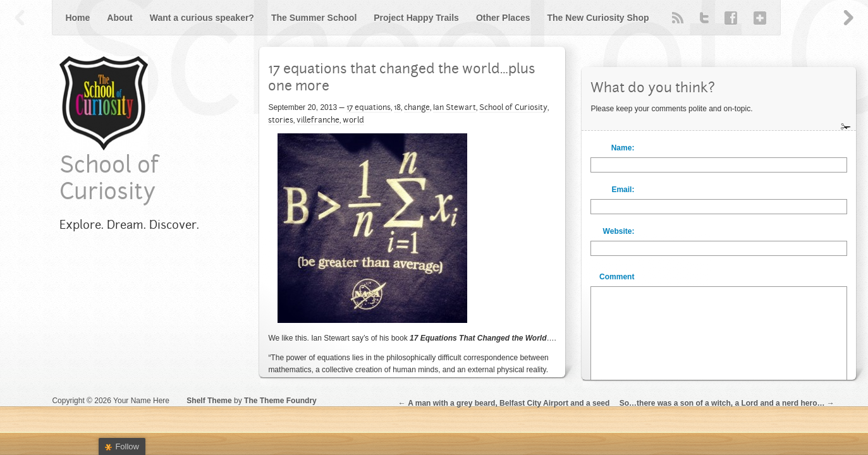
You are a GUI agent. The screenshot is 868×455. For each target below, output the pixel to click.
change (417, 108)
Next (848, 18)
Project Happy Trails (416, 18)
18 (397, 108)
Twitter (704, 18)
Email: (623, 190)
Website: (619, 231)
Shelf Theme (209, 401)
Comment (617, 277)
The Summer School (314, 18)
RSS (678, 18)
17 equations (369, 108)
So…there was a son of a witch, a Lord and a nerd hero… (722, 403)
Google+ (757, 18)
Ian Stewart (455, 108)
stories (281, 121)
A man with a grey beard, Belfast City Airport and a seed (509, 403)
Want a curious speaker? (202, 18)
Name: (623, 148)
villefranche (318, 121)
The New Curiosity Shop (598, 18)
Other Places (503, 18)
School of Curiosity (513, 108)
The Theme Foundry (280, 401)
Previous (20, 18)
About (119, 18)
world (353, 121)
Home (77, 18)
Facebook (731, 18)
